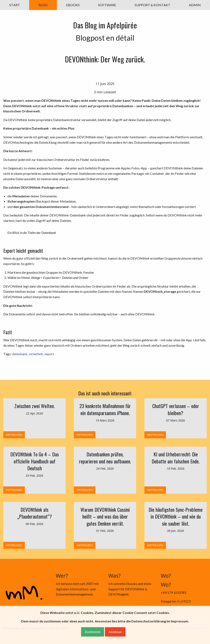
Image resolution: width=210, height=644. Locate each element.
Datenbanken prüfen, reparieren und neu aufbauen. (105, 458)
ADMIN (195, 5)
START (15, 5)
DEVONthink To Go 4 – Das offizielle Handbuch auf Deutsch (35, 461)
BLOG (43, 5)
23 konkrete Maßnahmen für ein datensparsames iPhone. (105, 409)
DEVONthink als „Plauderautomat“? (35, 513)
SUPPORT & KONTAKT (152, 5)
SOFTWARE (107, 5)
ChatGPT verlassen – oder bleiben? (176, 409)
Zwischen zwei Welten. (35, 406)
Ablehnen (115, 632)
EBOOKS (73, 5)
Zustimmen (93, 632)
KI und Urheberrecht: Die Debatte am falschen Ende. (176, 458)
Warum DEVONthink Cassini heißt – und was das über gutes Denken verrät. (105, 516)
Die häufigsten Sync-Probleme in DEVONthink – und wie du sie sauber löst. (176, 516)
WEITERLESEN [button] (14, 435)
